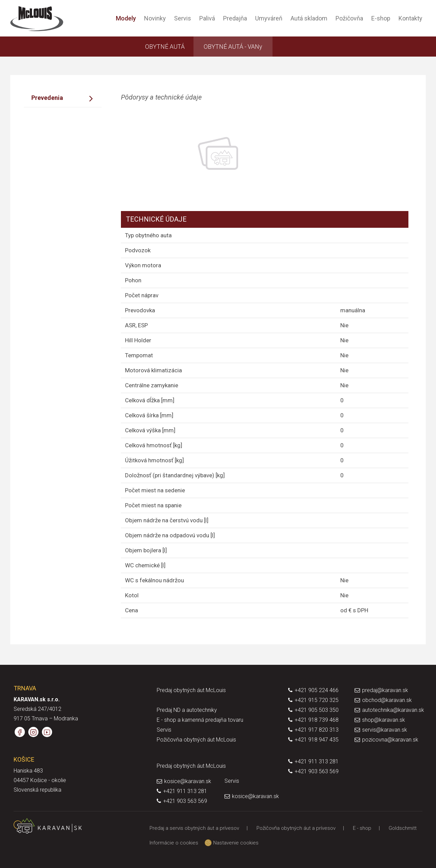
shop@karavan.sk (384, 720)
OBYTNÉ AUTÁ (165, 47)
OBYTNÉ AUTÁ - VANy (233, 47)
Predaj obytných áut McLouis (191, 690)
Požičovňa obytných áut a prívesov (296, 828)
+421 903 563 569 (317, 771)
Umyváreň (269, 18)
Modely (126, 18)
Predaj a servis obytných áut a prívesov (194, 828)
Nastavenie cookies (233, 843)
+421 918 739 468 (317, 720)
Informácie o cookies (174, 843)
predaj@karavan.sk (385, 690)
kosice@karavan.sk (188, 781)
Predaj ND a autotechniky (187, 710)
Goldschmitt (403, 828)
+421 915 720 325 (317, 700)
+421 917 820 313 (317, 730)
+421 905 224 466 (317, 690)
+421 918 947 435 (317, 740)
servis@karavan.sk (385, 730)
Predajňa (235, 18)
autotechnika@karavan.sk (393, 710)
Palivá (207, 18)
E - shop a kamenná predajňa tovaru (200, 720)
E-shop (381, 18)
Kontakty (410, 18)
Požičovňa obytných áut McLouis (196, 740)
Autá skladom (309, 18)
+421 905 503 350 (317, 710)
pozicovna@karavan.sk (390, 740)
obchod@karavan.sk (387, 700)
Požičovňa (349, 18)
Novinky (155, 18)
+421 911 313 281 (317, 761)
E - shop (362, 828)
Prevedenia (47, 98)
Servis (183, 18)
